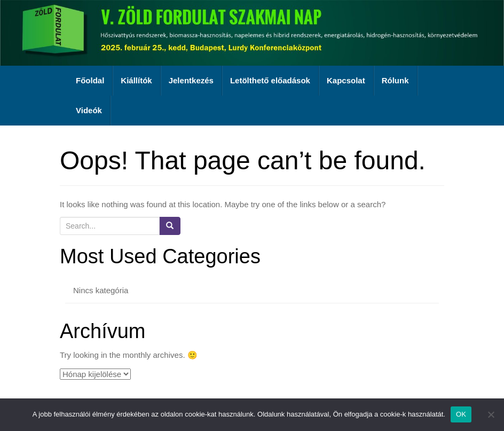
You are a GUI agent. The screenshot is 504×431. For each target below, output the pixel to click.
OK (461, 414)
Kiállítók (136, 80)
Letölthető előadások (270, 80)
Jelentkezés (191, 80)
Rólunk (395, 80)
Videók (89, 110)
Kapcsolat (346, 80)
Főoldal (90, 80)
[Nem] (491, 414)
